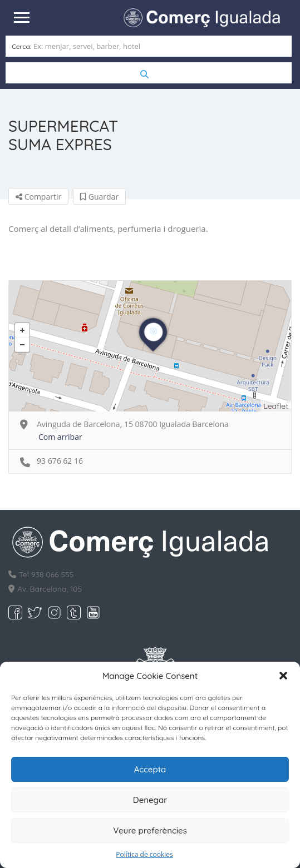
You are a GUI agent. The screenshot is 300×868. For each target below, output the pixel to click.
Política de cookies (144, 854)
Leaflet (276, 406)
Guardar (99, 197)
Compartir (38, 197)
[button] (283, 676)
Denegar (150, 800)
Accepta (150, 769)
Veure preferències (150, 830)
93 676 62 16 (60, 461)
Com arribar (60, 437)
